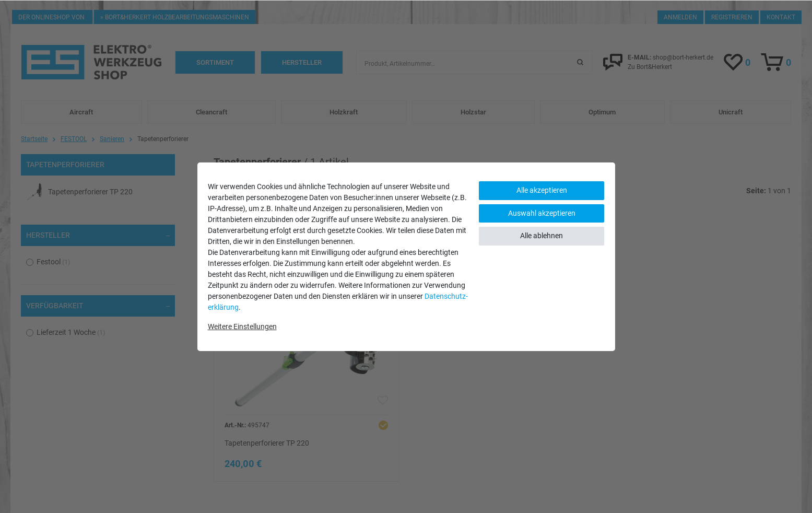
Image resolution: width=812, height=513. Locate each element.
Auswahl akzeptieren (542, 213)
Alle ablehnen (542, 236)
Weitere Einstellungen (242, 327)
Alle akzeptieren (542, 190)
